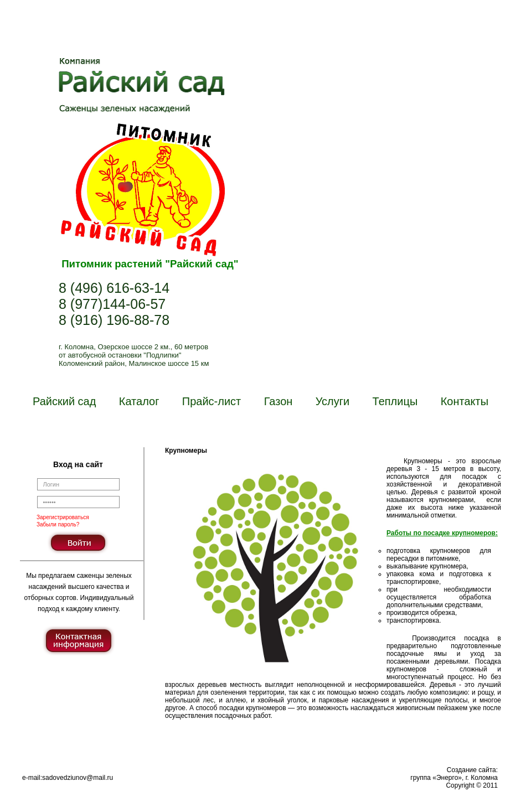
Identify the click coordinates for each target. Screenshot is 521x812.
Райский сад (64, 401)
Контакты (465, 401)
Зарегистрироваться (63, 517)
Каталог (139, 401)
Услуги (333, 401)
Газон (278, 401)
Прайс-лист (212, 401)
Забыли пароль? (58, 524)
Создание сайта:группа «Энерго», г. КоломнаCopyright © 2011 (454, 778)
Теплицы (395, 401)
